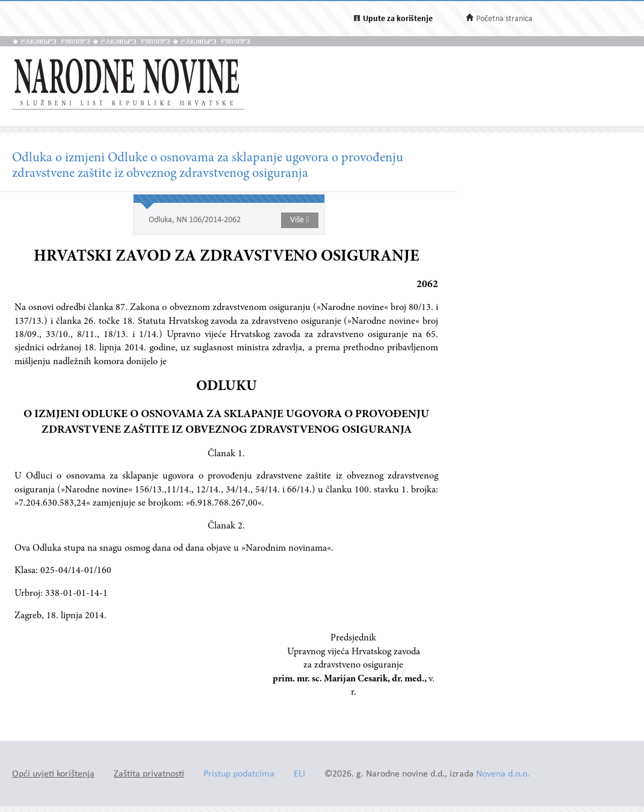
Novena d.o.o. (503, 774)
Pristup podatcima (239, 774)
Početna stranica (504, 19)
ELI (299, 774)
